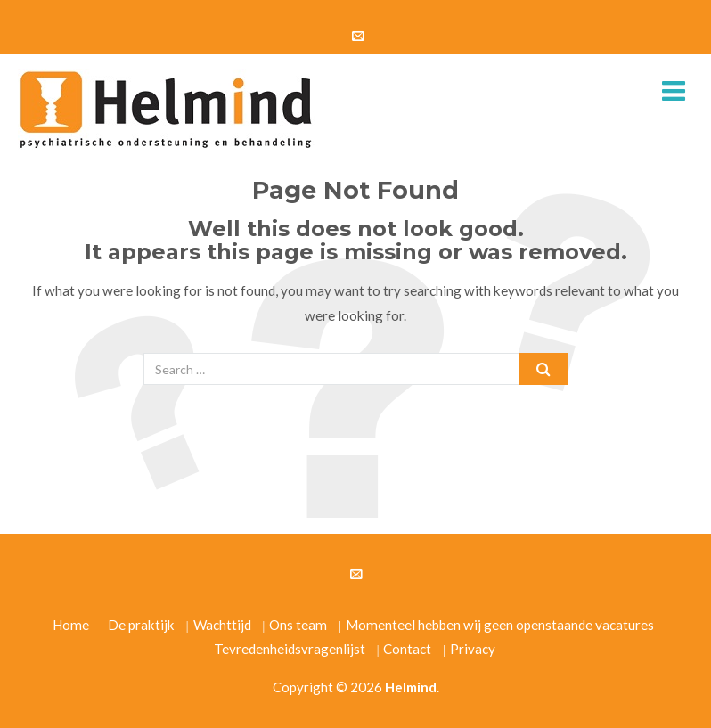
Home (71, 625)
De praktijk (141, 625)
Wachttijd (222, 625)
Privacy (473, 649)
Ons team (298, 625)
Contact (407, 649)
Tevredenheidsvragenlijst (290, 649)
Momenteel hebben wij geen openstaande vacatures (500, 625)
